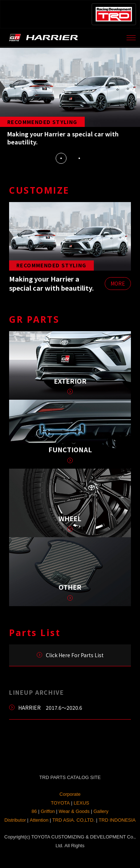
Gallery (101, 811)
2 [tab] (79, 158)
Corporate (70, 794)
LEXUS (82, 803)
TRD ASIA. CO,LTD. (74, 820)
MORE (118, 283)
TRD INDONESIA (117, 820)
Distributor (15, 820)
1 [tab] (61, 158)
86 (34, 811)
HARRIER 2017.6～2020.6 (50, 708)
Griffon (48, 811)
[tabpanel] (70, 98)
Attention (39, 820)
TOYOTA (60, 803)
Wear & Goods (74, 811)
